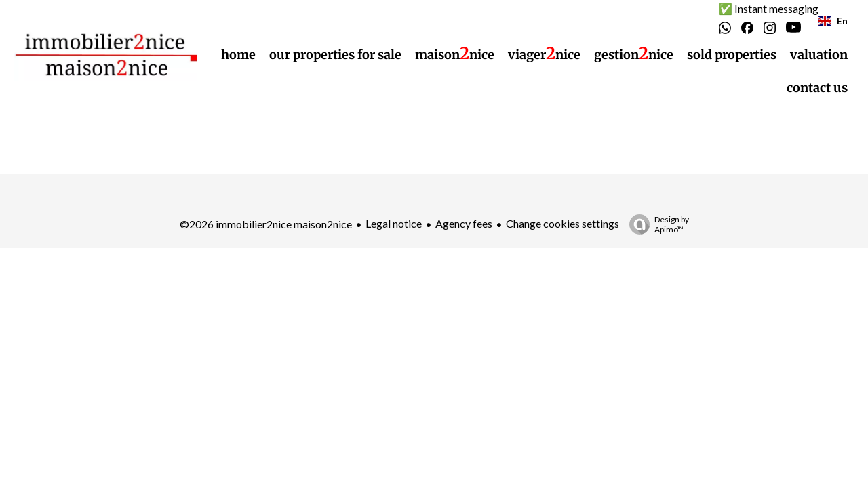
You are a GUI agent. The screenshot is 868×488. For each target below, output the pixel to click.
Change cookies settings (563, 223)
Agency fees (464, 223)
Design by (656, 224)
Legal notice (394, 223)
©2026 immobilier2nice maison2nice (266, 224)
